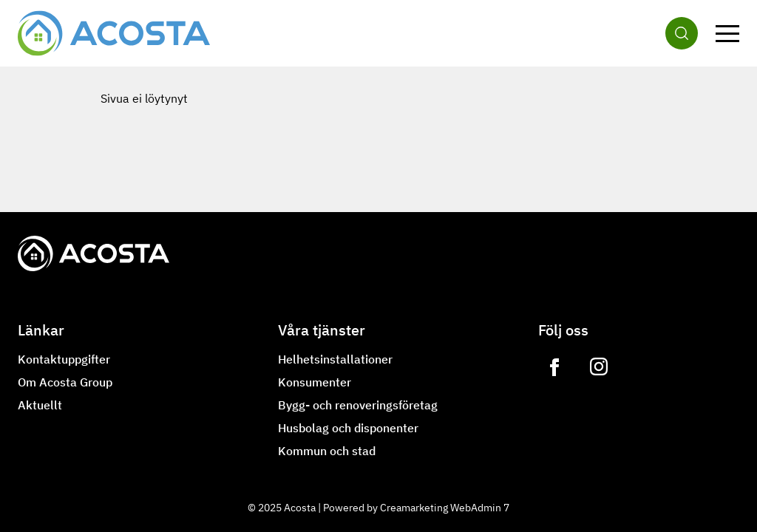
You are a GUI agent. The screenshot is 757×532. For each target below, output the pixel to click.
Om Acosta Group (65, 382)
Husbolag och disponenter (348, 428)
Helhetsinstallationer (335, 359)
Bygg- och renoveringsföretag (358, 405)
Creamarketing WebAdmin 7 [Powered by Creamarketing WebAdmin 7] (445, 508)
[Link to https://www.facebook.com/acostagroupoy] (554, 367)
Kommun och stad (327, 451)
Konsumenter (315, 382)
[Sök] (682, 33)
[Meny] (727, 33)
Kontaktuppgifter (64, 359)
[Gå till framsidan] (114, 33)
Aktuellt (40, 405)
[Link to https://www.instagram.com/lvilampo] (599, 367)
